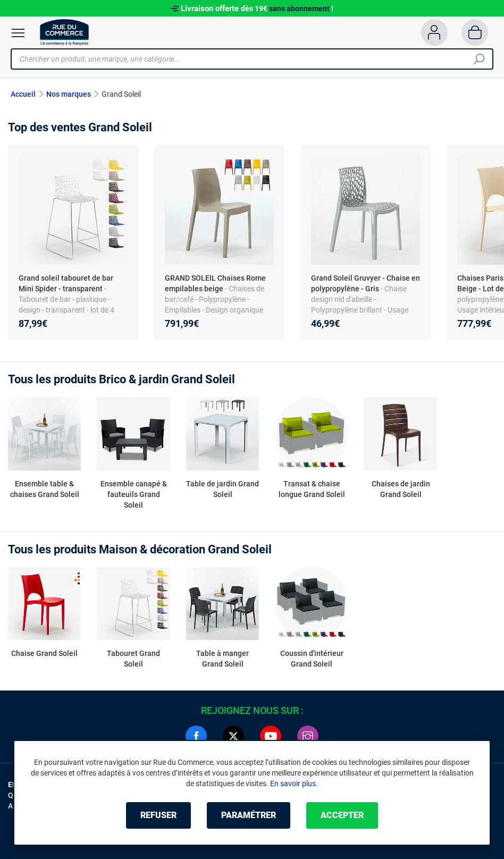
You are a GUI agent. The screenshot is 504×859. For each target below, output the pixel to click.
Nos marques (69, 94)
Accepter (342, 815)
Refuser (158, 815)
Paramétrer (249, 815)
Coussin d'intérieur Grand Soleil (312, 659)
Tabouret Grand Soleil (133, 659)
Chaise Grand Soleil (44, 653)
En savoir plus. (294, 784)
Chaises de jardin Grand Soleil (401, 489)
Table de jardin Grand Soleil (222, 489)
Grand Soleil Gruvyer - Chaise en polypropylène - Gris (366, 283)
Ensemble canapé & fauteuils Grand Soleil (134, 494)
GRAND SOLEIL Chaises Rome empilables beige (215, 283)
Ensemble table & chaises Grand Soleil (45, 489)
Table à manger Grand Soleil (222, 659)
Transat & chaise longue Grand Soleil (312, 489)
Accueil (23, 94)
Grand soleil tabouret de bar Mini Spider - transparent (66, 283)
